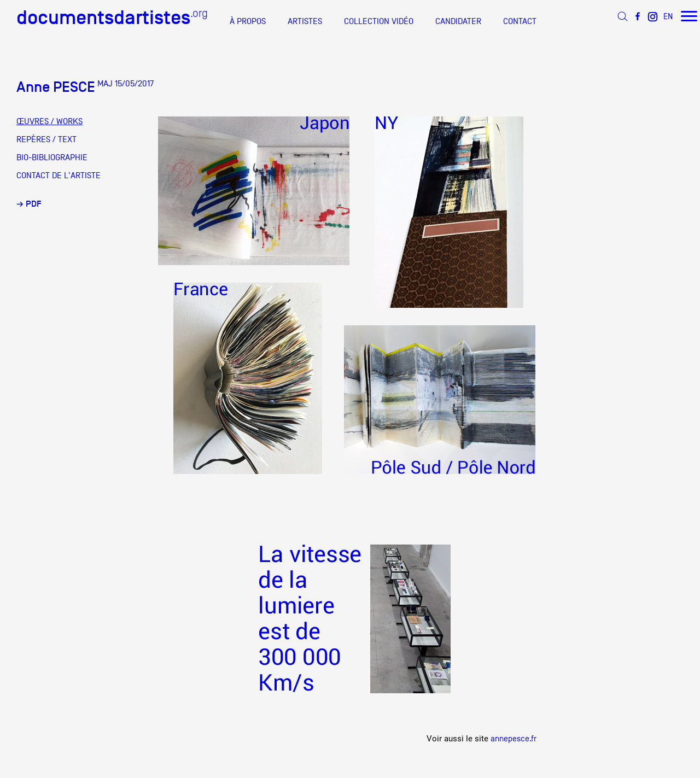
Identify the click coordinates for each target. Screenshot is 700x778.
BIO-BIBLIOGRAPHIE (52, 157)
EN (668, 16)
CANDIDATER (458, 21)
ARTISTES (305, 21)
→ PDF (29, 204)
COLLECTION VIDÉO (379, 21)
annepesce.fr (514, 738)
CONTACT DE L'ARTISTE (59, 176)
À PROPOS (248, 21)
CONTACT (520, 21)
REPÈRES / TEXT (46, 139)
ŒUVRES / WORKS (49, 121)
